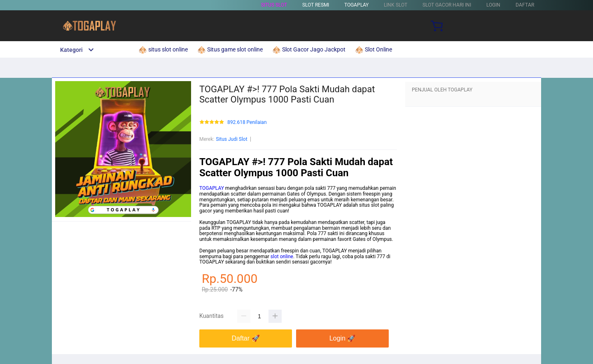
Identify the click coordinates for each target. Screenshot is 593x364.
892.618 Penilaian (247, 122)
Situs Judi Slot (231, 139)
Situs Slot (274, 5)
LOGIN (493, 5)
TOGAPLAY (356, 5)
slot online (282, 257)
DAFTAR (525, 5)
